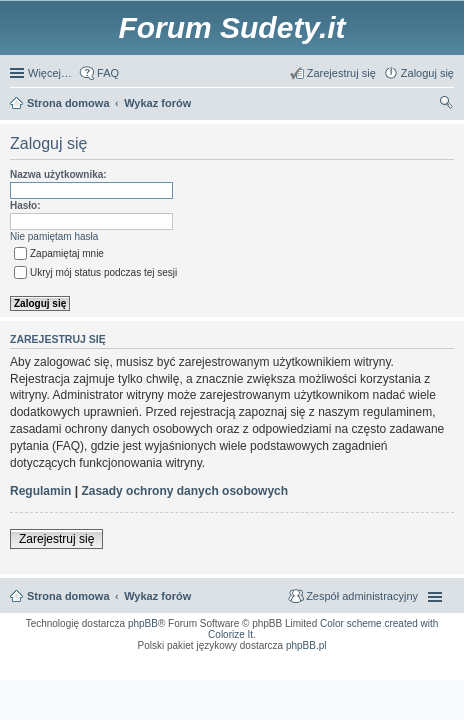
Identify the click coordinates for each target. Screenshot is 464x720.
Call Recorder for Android (354, 659)
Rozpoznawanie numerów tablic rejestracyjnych (396, 665)
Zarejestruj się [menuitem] (341, 73)
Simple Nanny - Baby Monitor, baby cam (266, 659)
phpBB (143, 623)
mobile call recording (431, 671)
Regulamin (40, 491)
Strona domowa (68, 596)
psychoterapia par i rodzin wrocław (413, 677)
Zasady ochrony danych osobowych (184, 491)
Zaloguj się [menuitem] (427, 73)
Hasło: (25, 205)
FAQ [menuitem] (108, 73)
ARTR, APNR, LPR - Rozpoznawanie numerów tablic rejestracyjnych (119, 659)
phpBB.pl (306, 645)
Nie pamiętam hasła (54, 236)
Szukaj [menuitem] (447, 105)
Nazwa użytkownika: (58, 174)
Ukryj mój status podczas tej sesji (95, 272)
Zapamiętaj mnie (59, 253)
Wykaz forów (157, 596)
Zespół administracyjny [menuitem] (362, 596)
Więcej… (50, 73)
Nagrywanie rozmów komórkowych (356, 671)
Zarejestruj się (56, 539)
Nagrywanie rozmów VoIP (424, 659)
